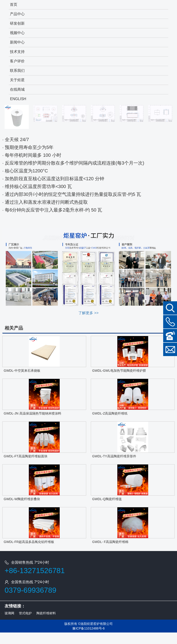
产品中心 (17, 14)
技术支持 (17, 52)
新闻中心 (17, 42)
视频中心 (17, 33)
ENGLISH (18, 99)
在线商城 (17, 89)
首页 (14, 4)
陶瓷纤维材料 (46, 613)
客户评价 (17, 61)
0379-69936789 (30, 590)
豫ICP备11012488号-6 (88, 628)
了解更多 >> (88, 313)
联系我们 (17, 71)
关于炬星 (17, 80)
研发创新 (17, 23)
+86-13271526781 (35, 571)
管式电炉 (25, 613)
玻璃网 (9, 613)
